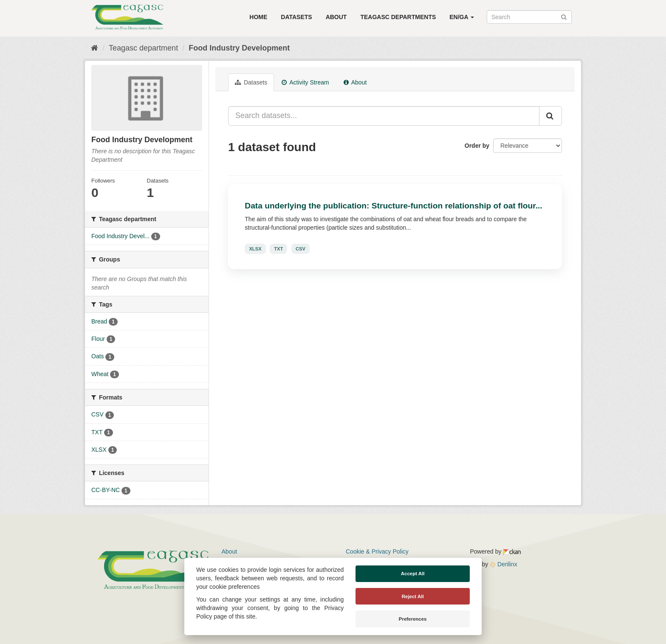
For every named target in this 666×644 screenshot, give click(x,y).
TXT (278, 249)
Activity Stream (305, 82)
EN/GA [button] (462, 17)
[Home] (95, 48)
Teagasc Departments (398, 17)
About (336, 17)
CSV (301, 249)
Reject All (413, 596)
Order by (477, 146)
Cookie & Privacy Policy (377, 551)
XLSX (255, 249)
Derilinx (504, 564)
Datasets (296, 17)
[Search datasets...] (384, 116)
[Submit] (564, 16)
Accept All (413, 574)
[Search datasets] (529, 17)
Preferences (413, 619)
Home (258, 17)
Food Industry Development (239, 48)
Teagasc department (143, 48)
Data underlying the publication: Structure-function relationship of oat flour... (393, 206)
